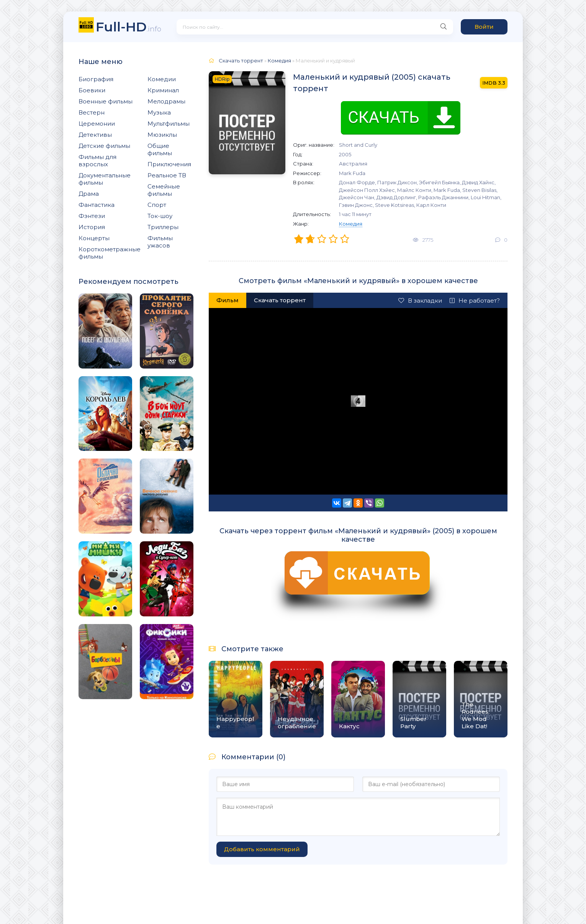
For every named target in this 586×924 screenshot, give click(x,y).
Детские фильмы (104, 146)
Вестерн (92, 112)
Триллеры (163, 227)
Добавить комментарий (262, 849)
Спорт (157, 205)
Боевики (92, 90)
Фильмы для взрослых (97, 161)
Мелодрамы (166, 101)
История (92, 227)
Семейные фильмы (164, 190)
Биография (96, 79)
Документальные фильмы (105, 179)
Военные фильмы (106, 101)
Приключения (169, 164)
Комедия (351, 224)
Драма (89, 194)
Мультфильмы (169, 124)
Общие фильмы (160, 149)
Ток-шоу (160, 216)
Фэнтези (92, 216)
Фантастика (97, 205)
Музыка (159, 112)
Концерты (94, 238)
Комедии (162, 79)
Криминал (163, 90)
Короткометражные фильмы (110, 253)
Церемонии (97, 124)
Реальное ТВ (167, 175)
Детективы (95, 135)
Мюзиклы (162, 135)
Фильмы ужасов (160, 242)
